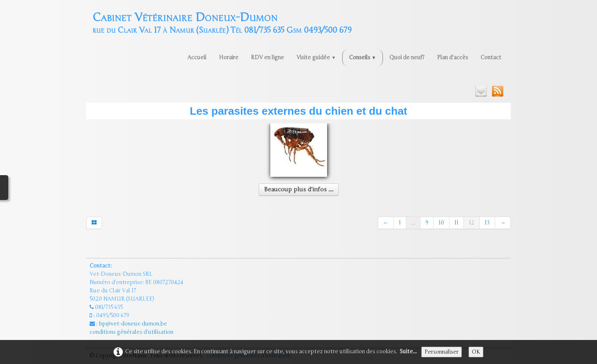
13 (487, 223)
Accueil (197, 58)
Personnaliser (442, 352)
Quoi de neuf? (407, 58)
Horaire (229, 58)
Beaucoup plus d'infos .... (299, 189)
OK (476, 352)
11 (456, 223)
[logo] (222, 22)
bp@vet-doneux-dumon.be (133, 324)
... (413, 223)
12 (472, 223)
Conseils (363, 58)
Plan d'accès (453, 58)
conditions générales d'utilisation (132, 332)
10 (441, 223)
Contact (491, 58)
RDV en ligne (267, 58)
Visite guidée (316, 58)
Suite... (408, 352)
